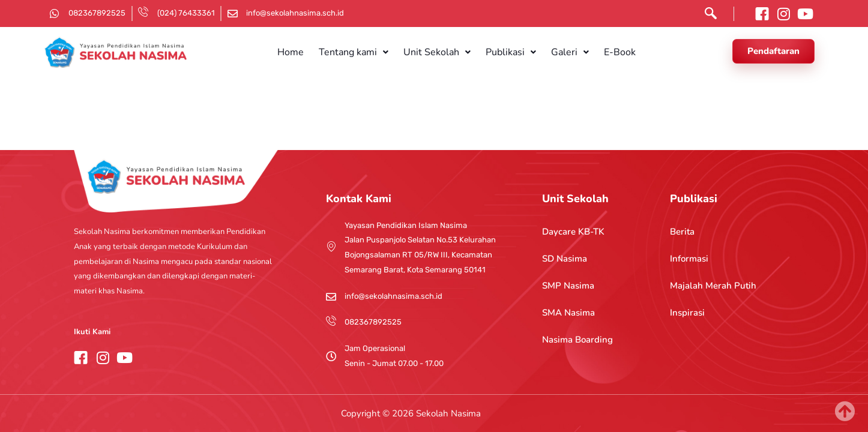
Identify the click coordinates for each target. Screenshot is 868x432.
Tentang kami (361, 52)
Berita (682, 232)
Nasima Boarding (577, 340)
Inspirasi (687, 313)
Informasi (689, 259)
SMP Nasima (568, 286)
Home (304, 52)
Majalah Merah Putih (713, 286)
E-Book (606, 52)
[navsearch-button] (708, 16)
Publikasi (508, 52)
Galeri (562, 52)
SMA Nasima (568, 313)
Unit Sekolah (439, 52)
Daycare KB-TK (573, 232)
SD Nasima (565, 259)
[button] (361, 52)
